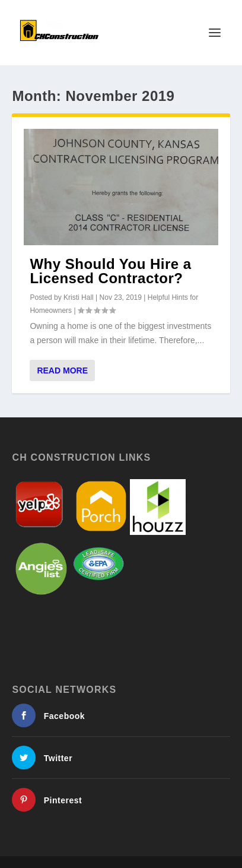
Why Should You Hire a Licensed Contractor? (110, 271)
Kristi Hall (79, 297)
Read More (62, 370)
